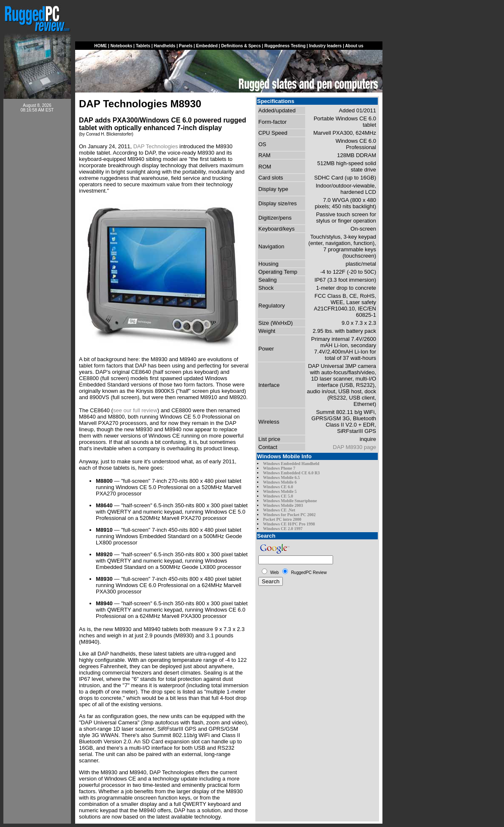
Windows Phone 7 (279, 468)
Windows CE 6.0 (278, 487)
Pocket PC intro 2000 (282, 519)
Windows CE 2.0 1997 (283, 529)
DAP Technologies (156, 146)
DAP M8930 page (355, 447)
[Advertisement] (37, 246)
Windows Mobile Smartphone (290, 501)
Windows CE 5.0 (278, 496)
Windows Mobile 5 (280, 491)
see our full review (135, 410)
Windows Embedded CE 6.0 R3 (291, 473)
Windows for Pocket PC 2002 (289, 515)
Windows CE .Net (279, 510)
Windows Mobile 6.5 (281, 477)
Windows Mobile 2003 (283, 505)
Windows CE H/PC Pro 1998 (289, 524)
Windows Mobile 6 (280, 482)
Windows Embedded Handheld (291, 464)
